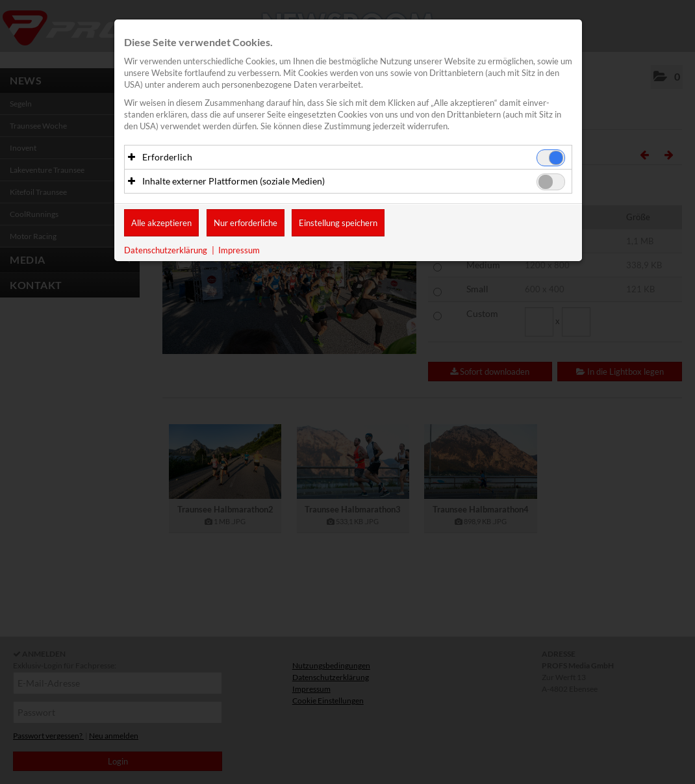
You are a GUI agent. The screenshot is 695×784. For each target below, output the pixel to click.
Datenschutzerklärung (166, 251)
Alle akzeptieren (161, 223)
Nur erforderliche (246, 223)
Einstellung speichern (338, 223)
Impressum (239, 251)
